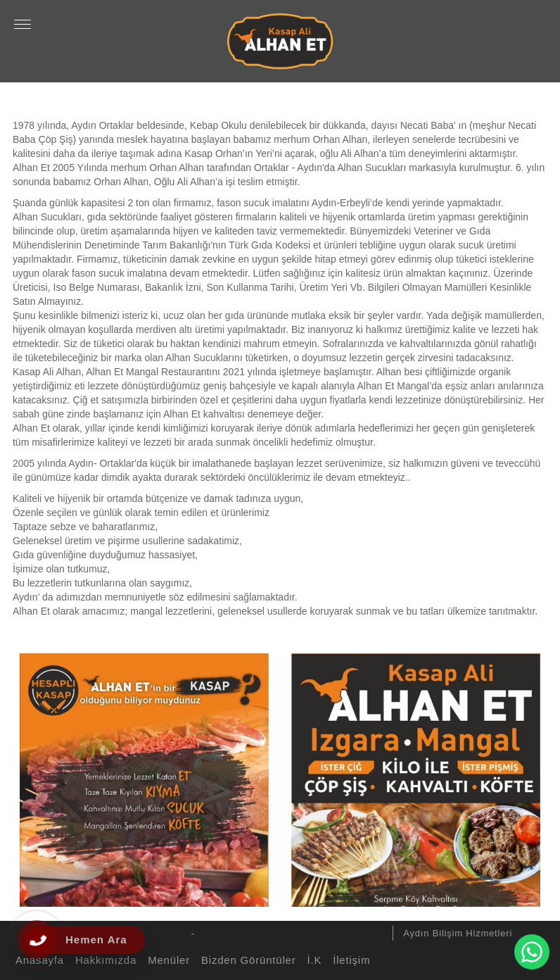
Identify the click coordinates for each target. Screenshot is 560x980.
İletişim (349, 960)
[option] (280, 777)
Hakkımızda (104, 960)
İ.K (312, 960)
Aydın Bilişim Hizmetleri (458, 933)
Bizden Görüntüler (247, 960)
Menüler (167, 960)
